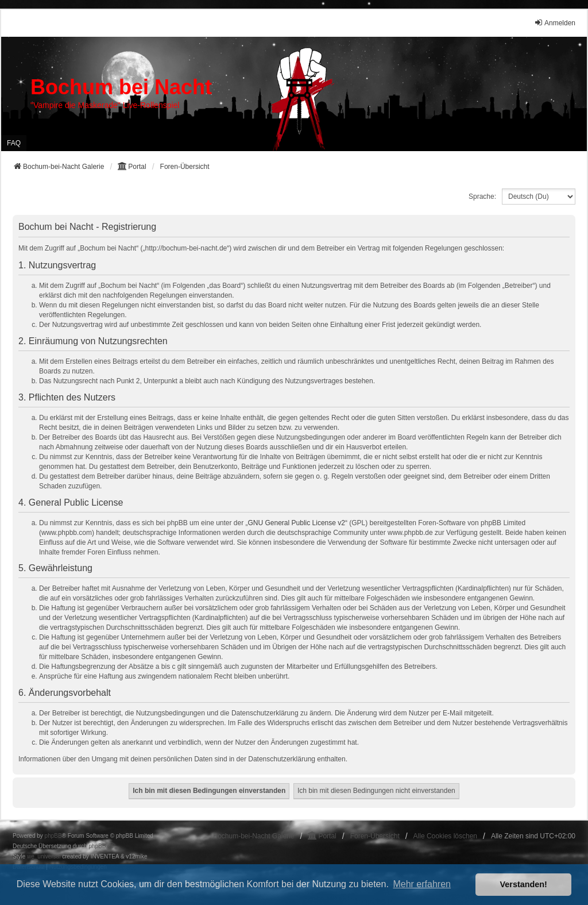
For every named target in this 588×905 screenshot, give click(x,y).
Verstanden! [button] (524, 884)
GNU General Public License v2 (297, 523)
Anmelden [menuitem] (555, 23)
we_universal (44, 856)
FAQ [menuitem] (14, 143)
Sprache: (482, 197)
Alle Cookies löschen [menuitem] (445, 836)
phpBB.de (101, 846)
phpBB (53, 836)
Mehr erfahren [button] (422, 884)
